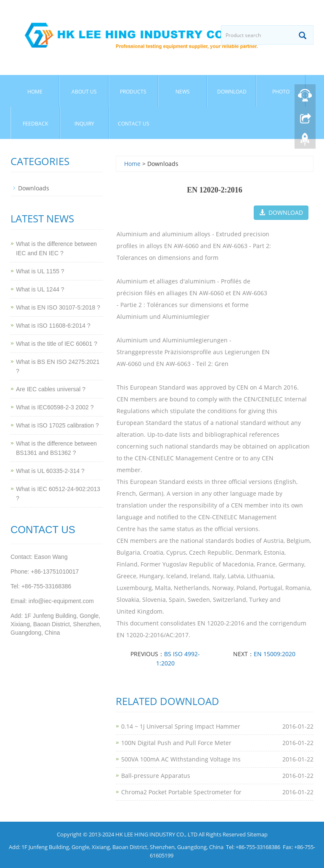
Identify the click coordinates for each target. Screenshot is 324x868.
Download (232, 92)
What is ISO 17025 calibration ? (57, 425)
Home (35, 92)
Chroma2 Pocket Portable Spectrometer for (181, 792)
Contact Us (134, 124)
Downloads (34, 188)
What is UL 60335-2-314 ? (50, 471)
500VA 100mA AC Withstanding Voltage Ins (181, 759)
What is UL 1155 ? (40, 271)
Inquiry (84, 124)
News (183, 92)
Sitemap (257, 834)
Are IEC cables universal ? (51, 389)
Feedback (35, 124)
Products (133, 92)
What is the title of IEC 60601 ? (57, 344)
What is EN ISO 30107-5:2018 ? (58, 307)
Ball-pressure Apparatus (156, 776)
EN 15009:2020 (275, 654)
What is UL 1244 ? (40, 289)
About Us (84, 92)
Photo (281, 92)
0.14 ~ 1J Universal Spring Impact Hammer (181, 726)
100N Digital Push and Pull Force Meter (176, 743)
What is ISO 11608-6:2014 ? (53, 326)
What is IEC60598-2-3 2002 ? (55, 407)
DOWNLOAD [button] (281, 212)
